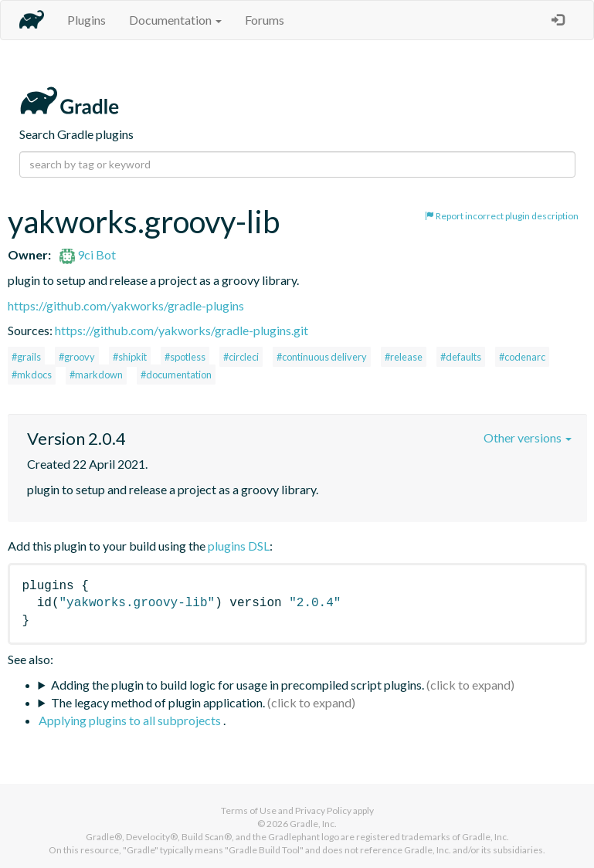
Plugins (87, 20)
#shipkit (130, 357)
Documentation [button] (175, 20)
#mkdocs (32, 375)
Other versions (528, 437)
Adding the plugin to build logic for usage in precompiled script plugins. (238, 685)
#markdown (96, 375)
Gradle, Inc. (313, 824)
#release (404, 357)
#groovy (77, 357)
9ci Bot (88, 254)
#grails (26, 357)
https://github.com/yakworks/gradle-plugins (126, 305)
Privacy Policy (323, 810)
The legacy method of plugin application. (158, 702)
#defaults (461, 357)
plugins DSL (239, 546)
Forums (265, 20)
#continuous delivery (322, 357)
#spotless (185, 357)
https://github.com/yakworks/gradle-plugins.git (182, 330)
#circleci (241, 357)
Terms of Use (249, 810)
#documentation (176, 375)
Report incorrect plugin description (502, 216)
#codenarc (522, 357)
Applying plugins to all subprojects (131, 720)
